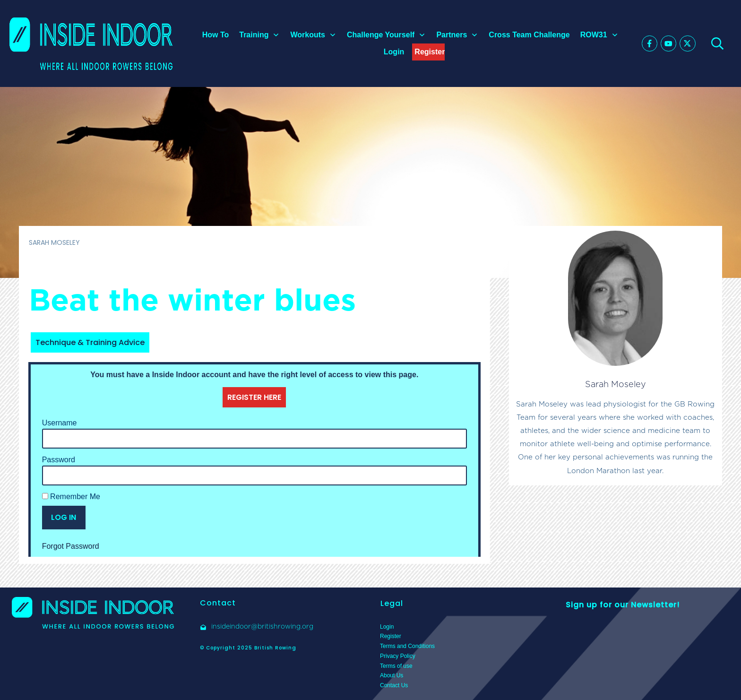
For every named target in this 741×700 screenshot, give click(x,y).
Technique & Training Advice (90, 342)
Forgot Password (71, 546)
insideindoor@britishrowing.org (262, 626)
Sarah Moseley (616, 384)
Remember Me (71, 497)
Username (60, 423)
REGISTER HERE (254, 397)
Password (59, 460)
